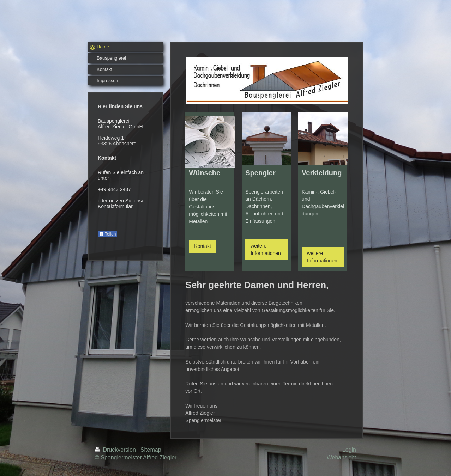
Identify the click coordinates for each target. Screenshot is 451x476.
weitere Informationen (266, 249)
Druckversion (116, 450)
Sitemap (151, 450)
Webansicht (341, 457)
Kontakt (202, 246)
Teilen (107, 234)
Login (349, 450)
